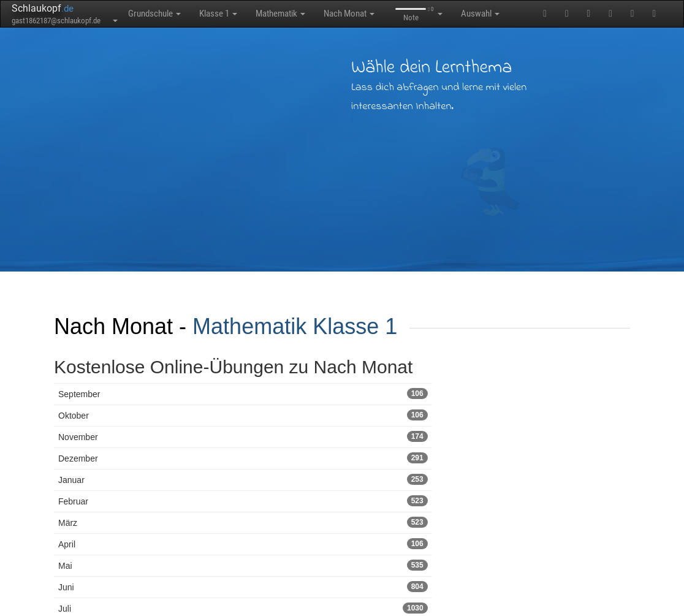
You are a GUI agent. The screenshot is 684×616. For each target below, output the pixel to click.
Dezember (243, 458)
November (243, 436)
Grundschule (154, 13)
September (243, 394)
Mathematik (280, 13)
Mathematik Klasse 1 (295, 326)
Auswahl (480, 13)
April (243, 544)
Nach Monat (349, 13)
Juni (243, 587)
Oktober (243, 415)
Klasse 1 (218, 13)
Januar (243, 479)
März (243, 522)
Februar (243, 501)
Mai (243, 565)
